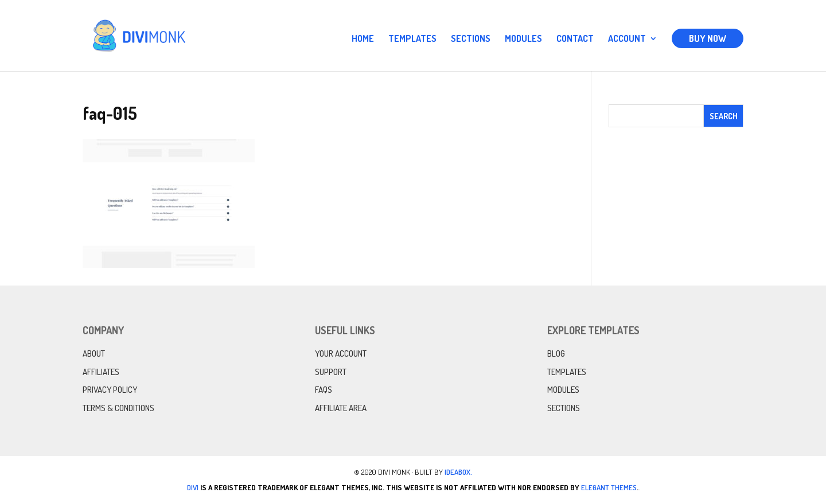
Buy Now (708, 38)
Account (627, 39)
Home (363, 39)
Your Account (341, 353)
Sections (471, 39)
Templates (412, 39)
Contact (575, 39)
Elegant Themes (609, 487)
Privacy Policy (110, 390)
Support (331, 372)
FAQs (324, 390)
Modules (523, 39)
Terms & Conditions (118, 408)
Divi (193, 487)
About (94, 353)
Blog (556, 353)
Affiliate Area (341, 408)
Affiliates (101, 372)
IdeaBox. (458, 472)
